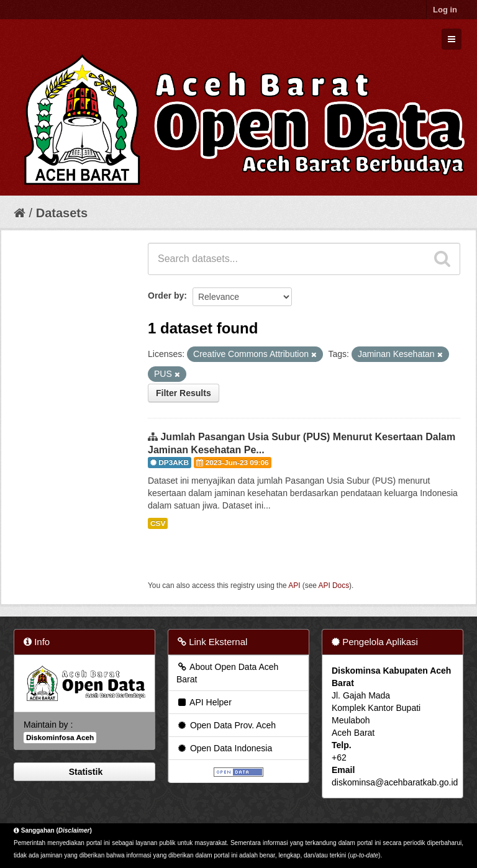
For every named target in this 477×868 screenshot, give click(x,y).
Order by (166, 296)
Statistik (84, 772)
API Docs (334, 585)
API (294, 585)
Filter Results (184, 393)
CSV (158, 523)
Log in (445, 10)
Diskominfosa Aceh (60, 738)
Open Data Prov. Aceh (226, 725)
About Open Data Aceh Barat (227, 673)
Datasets (62, 213)
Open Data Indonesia (224, 748)
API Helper (204, 702)
